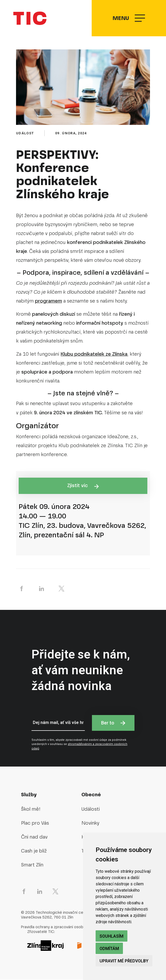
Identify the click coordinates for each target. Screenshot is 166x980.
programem (48, 301)
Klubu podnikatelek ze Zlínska (94, 354)
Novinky (90, 823)
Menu (129, 19)
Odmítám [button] (109, 949)
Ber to (113, 723)
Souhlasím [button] (111, 936)
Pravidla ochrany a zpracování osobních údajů (61, 927)
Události (91, 810)
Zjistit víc (83, 486)
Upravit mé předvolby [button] (124, 961)
